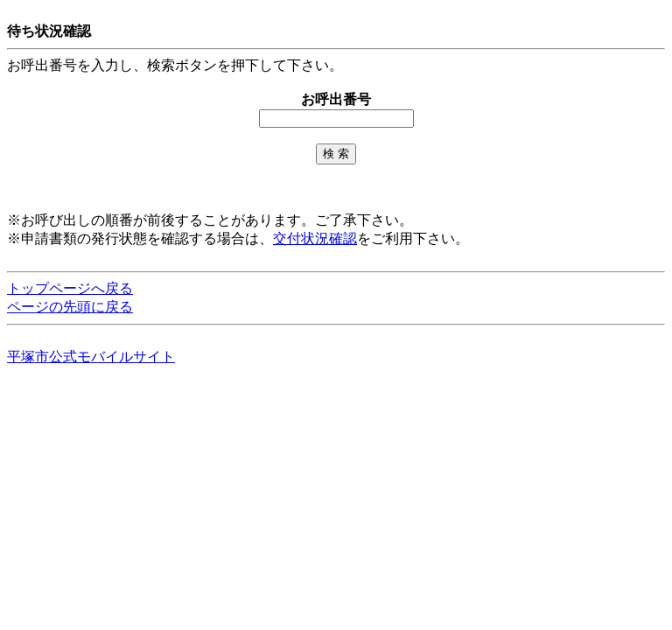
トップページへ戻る (70, 288)
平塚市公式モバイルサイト (91, 357)
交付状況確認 (315, 238)
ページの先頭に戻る (70, 307)
